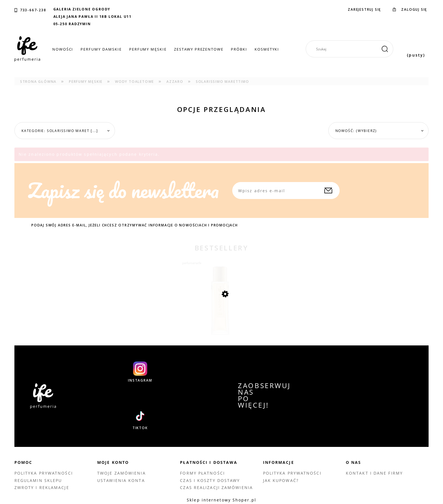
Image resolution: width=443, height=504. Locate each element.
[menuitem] (63, 49)
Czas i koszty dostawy (210, 480)
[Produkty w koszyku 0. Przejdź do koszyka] (416, 49)
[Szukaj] (385, 49)
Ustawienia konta (121, 480)
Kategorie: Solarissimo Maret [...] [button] (60, 131)
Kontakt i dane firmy (374, 473)
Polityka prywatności (44, 473)
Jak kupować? (281, 480)
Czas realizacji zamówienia (216, 487)
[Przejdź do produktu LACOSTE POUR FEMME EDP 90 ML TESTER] (221, 312)
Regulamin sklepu (38, 480)
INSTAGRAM (140, 380)
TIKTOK (140, 428)
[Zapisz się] (328, 191)
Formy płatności (202, 473)
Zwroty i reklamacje (42, 487)
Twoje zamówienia (121, 473)
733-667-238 (33, 10)
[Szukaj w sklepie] (352, 49)
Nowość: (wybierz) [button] (356, 131)
